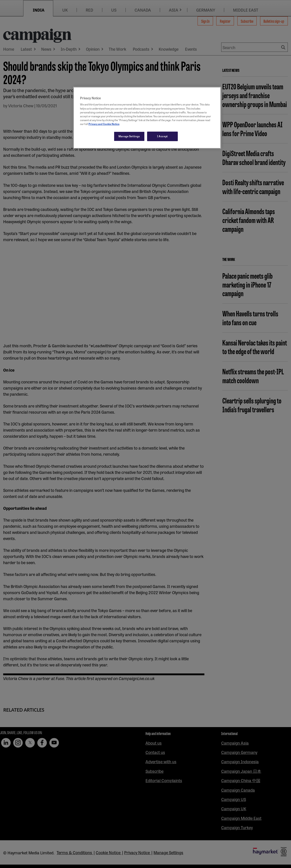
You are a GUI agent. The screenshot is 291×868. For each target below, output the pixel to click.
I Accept (162, 136)
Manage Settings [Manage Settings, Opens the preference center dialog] (129, 136)
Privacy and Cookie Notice (104, 124)
